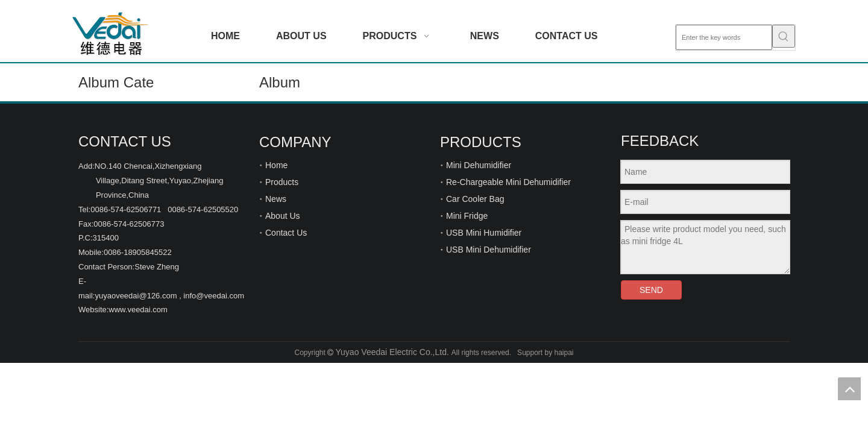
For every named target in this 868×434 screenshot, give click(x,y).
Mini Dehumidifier (479, 165)
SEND (651, 290)
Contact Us (286, 233)
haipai (564, 353)
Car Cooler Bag (475, 199)
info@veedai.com (214, 296)
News (276, 199)
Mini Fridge (467, 216)
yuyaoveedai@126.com (136, 296)
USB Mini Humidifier (484, 233)
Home (276, 165)
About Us (283, 216)
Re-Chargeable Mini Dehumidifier (508, 182)
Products (282, 182)
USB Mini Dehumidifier (489, 250)
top (849, 389)
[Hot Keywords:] (784, 36)
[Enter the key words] (724, 37)
